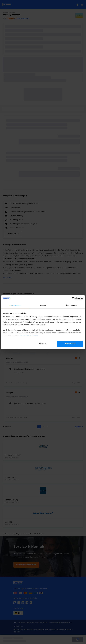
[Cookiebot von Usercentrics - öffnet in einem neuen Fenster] (74, 299)
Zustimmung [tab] (15, 305)
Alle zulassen (70, 344)
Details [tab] (43, 305)
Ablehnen (43, 344)
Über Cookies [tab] (71, 305)
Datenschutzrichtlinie (29, 335)
